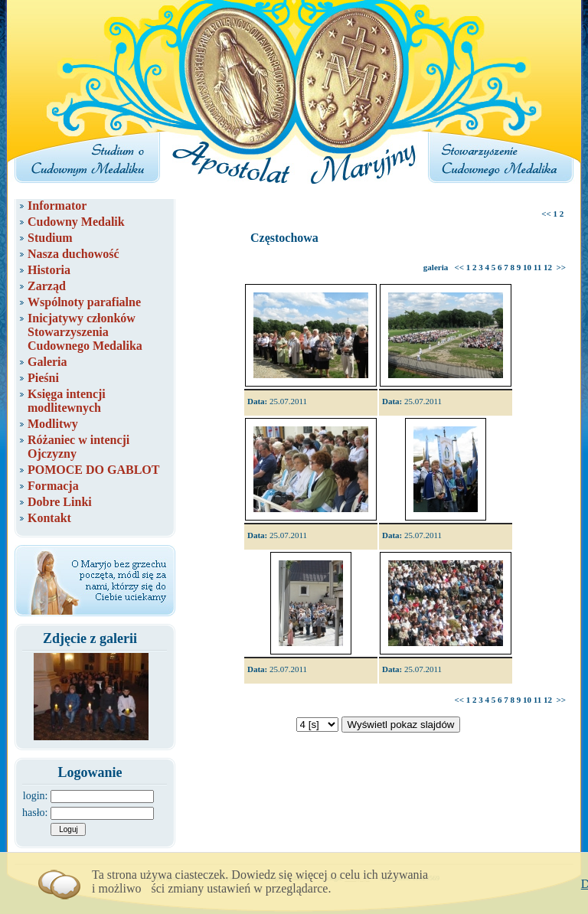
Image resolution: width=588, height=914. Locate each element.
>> (561, 267)
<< (546, 214)
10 (527, 267)
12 (548, 267)
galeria (436, 267)
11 (537, 267)
